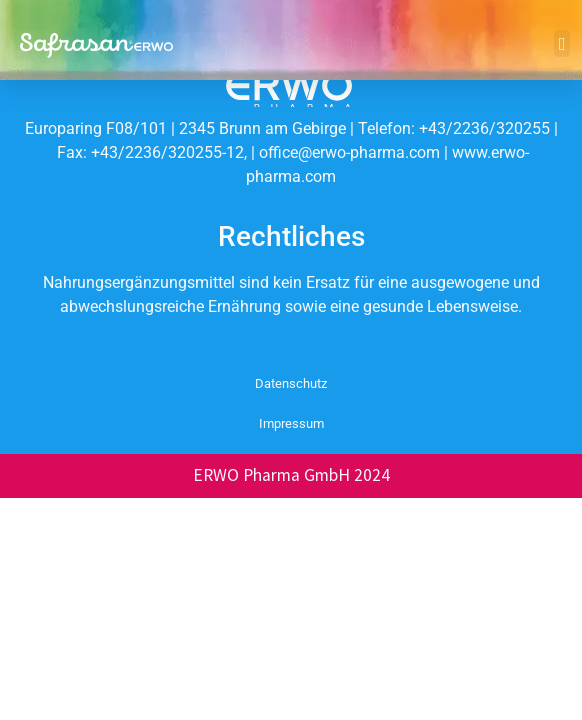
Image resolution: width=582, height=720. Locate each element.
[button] (562, 43)
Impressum (291, 423)
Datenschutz (291, 383)
